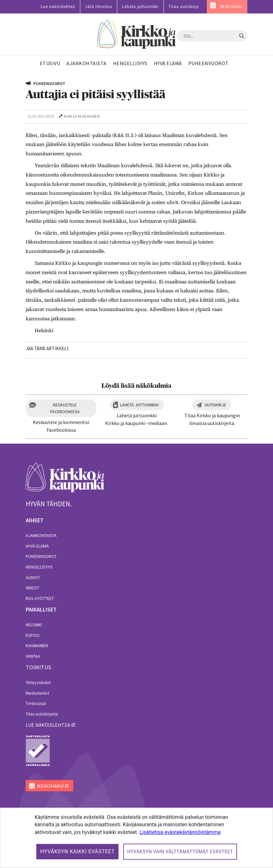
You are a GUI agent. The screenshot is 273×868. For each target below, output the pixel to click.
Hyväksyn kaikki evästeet (77, 851)
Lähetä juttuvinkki (140, 7)
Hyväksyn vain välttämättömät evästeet (180, 852)
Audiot (33, 577)
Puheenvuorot (41, 556)
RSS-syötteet (40, 598)
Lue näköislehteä (58, 7)
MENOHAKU (231, 7)
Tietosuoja (36, 703)
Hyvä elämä (37, 546)
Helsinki (34, 625)
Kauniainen (37, 646)
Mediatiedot (37, 693)
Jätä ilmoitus (99, 7)
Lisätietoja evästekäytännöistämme (180, 832)
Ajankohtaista (41, 535)
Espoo (33, 635)
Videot (32, 588)
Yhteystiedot (38, 682)
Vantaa (33, 656)
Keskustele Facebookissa (65, 408)
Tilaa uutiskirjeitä (42, 714)
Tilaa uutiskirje (184, 7)
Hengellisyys (39, 567)
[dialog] (136, 838)
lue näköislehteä (48, 725)
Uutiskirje (215, 405)
